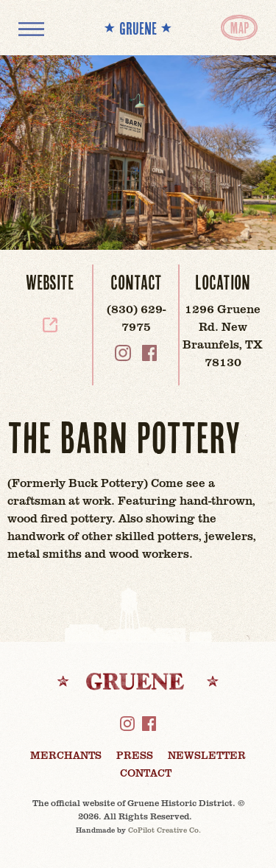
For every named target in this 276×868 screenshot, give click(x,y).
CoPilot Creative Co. (164, 830)
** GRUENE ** (138, 28)
